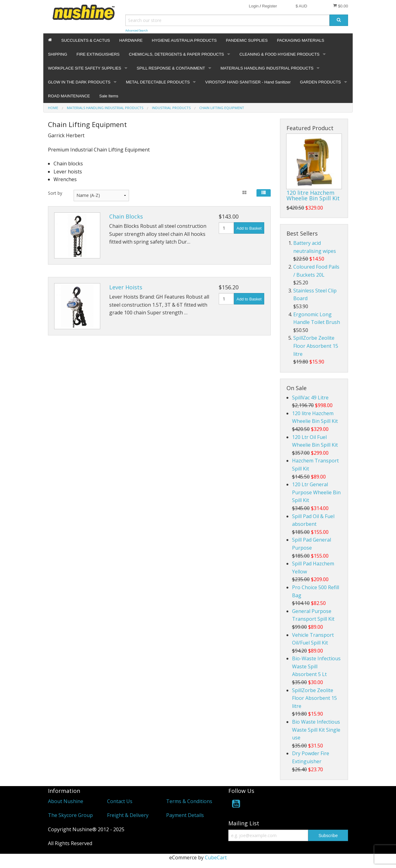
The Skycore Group (70, 815)
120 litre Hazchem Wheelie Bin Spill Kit (313, 195)
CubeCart (216, 857)
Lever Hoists (126, 287)
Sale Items (109, 96)
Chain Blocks (126, 216)
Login (254, 6)
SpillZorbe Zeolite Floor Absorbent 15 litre (316, 346)
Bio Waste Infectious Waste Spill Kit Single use (316, 730)
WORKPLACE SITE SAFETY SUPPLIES (85, 68)
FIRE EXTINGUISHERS (98, 54)
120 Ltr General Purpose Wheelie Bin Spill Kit (316, 492)
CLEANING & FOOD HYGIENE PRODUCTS (280, 54)
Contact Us (120, 801)
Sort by (55, 193)
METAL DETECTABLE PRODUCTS (158, 82)
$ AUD (301, 6)
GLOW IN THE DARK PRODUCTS (79, 82)
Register (269, 6)
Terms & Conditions (189, 801)
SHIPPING (58, 54)
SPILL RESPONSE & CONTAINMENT (171, 68)
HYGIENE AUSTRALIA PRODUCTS (184, 40)
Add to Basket (249, 228)
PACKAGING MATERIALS (301, 40)
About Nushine (66, 801)
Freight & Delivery (128, 815)
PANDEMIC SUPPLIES (247, 40)
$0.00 (340, 6)
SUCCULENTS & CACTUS (86, 40)
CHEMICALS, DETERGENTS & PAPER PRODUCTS (176, 54)
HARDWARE (131, 40)
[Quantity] (226, 228)
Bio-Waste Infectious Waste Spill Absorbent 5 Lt (316, 666)
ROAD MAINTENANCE (69, 96)
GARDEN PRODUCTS (321, 82)
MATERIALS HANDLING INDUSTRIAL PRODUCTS (267, 68)
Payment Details (185, 815)
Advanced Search (137, 30)
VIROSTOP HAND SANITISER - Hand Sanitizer (248, 82)
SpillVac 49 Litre (310, 398)
